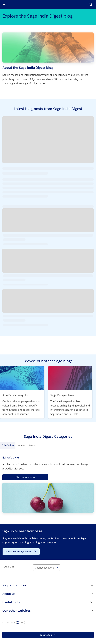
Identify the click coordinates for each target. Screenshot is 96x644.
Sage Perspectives (62, 395)
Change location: (44, 568)
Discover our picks (25, 477)
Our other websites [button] (16, 611)
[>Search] (91, 5)
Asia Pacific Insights (15, 395)
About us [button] (9, 594)
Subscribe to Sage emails (19, 551)
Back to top (46, 635)
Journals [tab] (21, 445)
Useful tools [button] (11, 602)
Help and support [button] (15, 585)
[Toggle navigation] (5, 5)
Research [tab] (33, 445)
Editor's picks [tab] (8, 445)
